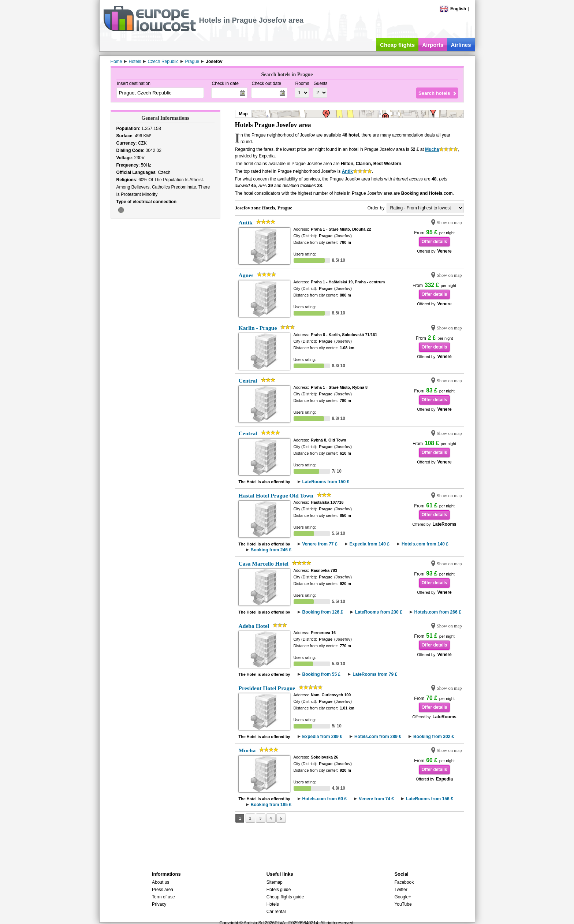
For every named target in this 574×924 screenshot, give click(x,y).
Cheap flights (397, 45)
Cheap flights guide (285, 897)
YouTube (403, 904)
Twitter (401, 890)
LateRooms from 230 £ (379, 612)
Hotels (273, 904)
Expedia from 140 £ (370, 544)
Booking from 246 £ (271, 550)
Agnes (246, 275)
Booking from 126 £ (323, 612)
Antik (347, 171)
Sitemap (275, 882)
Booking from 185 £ (271, 805)
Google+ (403, 897)
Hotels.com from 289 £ (378, 737)
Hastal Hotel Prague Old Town (276, 495)
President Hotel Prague (267, 688)
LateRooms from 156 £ (430, 799)
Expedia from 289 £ (322, 737)
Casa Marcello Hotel (264, 564)
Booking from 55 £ (322, 674)
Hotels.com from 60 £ (325, 799)
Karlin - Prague (258, 328)
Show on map (449, 223)
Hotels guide (279, 890)
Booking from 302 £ (434, 737)
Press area (163, 890)
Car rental (276, 912)
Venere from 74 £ (376, 799)
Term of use (163, 897)
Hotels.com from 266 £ (438, 612)
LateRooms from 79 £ (375, 674)
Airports (433, 45)
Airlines (461, 45)
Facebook (404, 882)
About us (161, 882)
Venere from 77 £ (320, 544)
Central (248, 381)
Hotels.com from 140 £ (425, 544)
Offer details (434, 242)
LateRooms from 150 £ (326, 482)
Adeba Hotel (254, 626)
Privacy (159, 904)
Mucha (432, 149)
